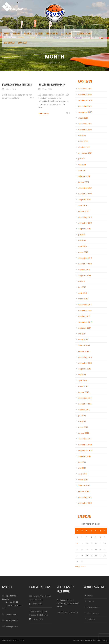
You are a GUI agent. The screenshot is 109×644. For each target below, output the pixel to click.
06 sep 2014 (47, 89)
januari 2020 (84, 211)
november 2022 (85, 130)
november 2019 (85, 223)
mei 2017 (82, 334)
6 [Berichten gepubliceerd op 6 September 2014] (100, 537)
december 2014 (85, 439)
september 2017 (85, 322)
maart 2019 (83, 252)
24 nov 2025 (38, 619)
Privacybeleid (93, 607)
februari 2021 (84, 176)
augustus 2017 (85, 328)
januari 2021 (84, 182)
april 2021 (82, 170)
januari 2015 (84, 433)
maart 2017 (83, 340)
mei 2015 (82, 421)
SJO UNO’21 (9, 43)
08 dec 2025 (38, 604)
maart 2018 (83, 299)
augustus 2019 (85, 229)
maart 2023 (83, 118)
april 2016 (82, 380)
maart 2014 (83, 480)
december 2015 (85, 398)
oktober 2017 (84, 316)
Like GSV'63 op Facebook (67, 612)
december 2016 (85, 357)
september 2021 (85, 153)
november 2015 (85, 404)
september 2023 (85, 112)
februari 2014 (84, 485)
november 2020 (85, 194)
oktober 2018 (84, 270)
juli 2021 (82, 159)
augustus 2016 (85, 369)
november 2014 (85, 445)
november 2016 (85, 363)
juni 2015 (82, 415)
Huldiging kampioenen (52, 85)
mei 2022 (82, 135)
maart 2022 (83, 141)
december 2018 (85, 258)
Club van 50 (52, 34)
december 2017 (85, 305)
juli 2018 (82, 281)
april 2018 (82, 293)
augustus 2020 (85, 200)
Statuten (91, 619)
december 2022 (85, 124)
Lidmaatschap (84, 34)
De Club (39, 34)
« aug (77, 566)
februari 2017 (84, 345)
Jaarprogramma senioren (17, 85)
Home (7, 34)
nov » (83, 566)
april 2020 (82, 205)
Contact (22, 43)
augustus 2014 (85, 456)
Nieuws (17, 34)
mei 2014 (82, 468)
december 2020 (85, 188)
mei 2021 (82, 165)
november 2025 (85, 95)
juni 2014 (82, 462)
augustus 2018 (85, 275)
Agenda (28, 34)
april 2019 (82, 246)
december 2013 (85, 497)
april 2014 (82, 474)
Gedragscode (93, 613)
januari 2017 (84, 351)
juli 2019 (82, 235)
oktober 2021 (84, 147)
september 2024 (85, 100)
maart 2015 (83, 427)
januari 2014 (84, 491)
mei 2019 (82, 240)
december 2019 (85, 217)
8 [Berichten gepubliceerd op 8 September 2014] (77, 543)
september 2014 (85, 450)
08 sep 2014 (11, 89)
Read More (44, 113)
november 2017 (85, 310)
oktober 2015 (84, 410)
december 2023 (85, 106)
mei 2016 (82, 375)
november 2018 (85, 264)
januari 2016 (84, 392)
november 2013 (85, 503)
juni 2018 (82, 287)
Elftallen (66, 34)
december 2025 (85, 89)
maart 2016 (83, 386)
